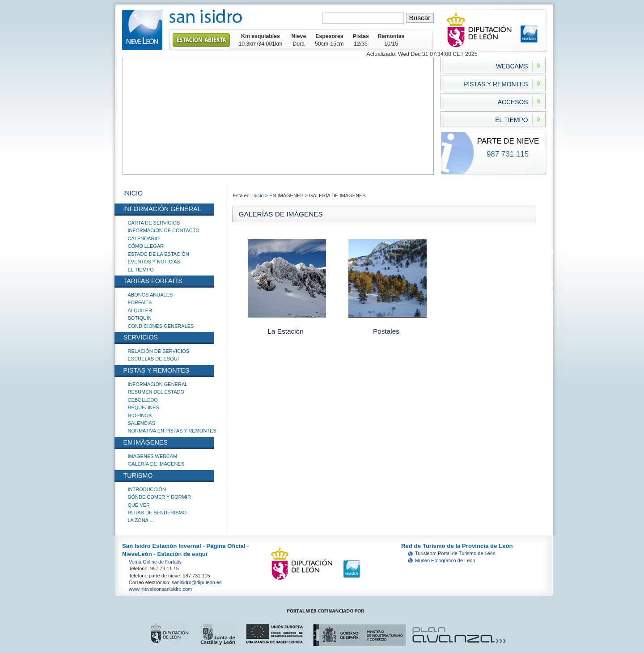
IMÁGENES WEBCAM (153, 456)
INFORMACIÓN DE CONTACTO (164, 230)
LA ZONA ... (141, 520)
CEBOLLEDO (143, 400)
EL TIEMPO (141, 270)
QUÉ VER (139, 505)
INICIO (133, 193)
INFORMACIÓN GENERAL (158, 384)
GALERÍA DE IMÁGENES (156, 464)
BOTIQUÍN (140, 318)
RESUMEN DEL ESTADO (156, 392)
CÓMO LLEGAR (146, 246)
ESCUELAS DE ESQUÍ (153, 359)
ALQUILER (140, 310)
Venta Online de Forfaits (155, 562)
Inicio (259, 195)
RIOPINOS (140, 416)
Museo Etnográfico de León (445, 560)
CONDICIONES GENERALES (161, 326)
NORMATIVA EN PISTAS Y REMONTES (172, 431)
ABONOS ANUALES (150, 295)
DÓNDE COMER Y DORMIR (159, 497)
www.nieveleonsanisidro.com (160, 589)
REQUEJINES (144, 407)
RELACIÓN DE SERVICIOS (159, 351)
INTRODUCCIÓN (147, 489)
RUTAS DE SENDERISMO (157, 513)
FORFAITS (140, 302)
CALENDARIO (144, 238)
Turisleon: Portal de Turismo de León (455, 553)
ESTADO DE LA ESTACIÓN (159, 254)
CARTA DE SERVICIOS (154, 223)
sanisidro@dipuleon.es (197, 582)
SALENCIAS (142, 423)
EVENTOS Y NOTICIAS (154, 262)
